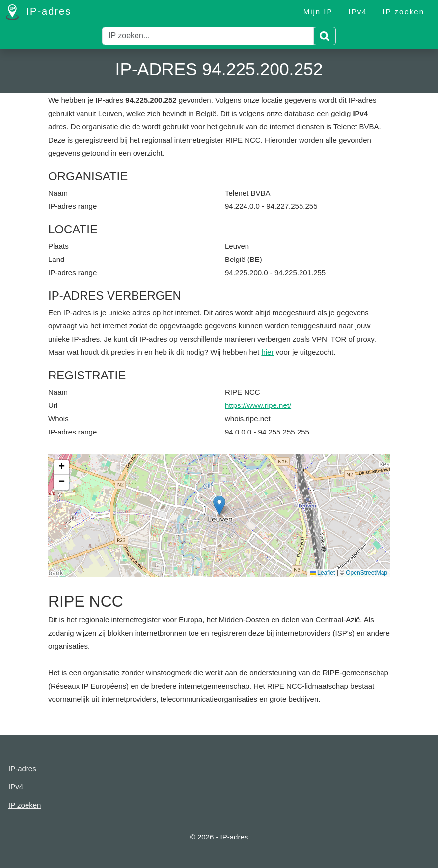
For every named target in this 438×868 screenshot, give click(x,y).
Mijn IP (318, 12)
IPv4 (358, 12)
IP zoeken (404, 12)
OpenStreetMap (367, 573)
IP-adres (39, 12)
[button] (219, 506)
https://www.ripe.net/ (258, 405)
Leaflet (322, 573)
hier (267, 352)
